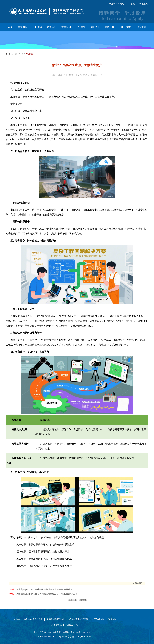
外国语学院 (57, 625)
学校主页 (143, 4)
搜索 (133, 4)
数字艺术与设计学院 (56, 619)
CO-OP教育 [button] (125, 27)
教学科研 (19, 54)
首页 (11, 54)
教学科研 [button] (66, 27)
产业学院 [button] (81, 27)
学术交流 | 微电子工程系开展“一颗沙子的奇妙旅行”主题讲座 (44, 589)
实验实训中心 (72, 625)
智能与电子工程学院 (33, 619)
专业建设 (30, 54)
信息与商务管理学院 (79, 619)
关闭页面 (83, 600)
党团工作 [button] (110, 27)
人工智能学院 (98, 619)
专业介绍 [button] (37, 27)
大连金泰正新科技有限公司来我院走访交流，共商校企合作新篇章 (47, 594)
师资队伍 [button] (52, 27)
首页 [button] (10, 27)
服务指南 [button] (141, 27)
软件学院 (112, 619)
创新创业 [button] (95, 27)
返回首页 (72, 600)
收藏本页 (137, 583)
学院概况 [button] (23, 27)
